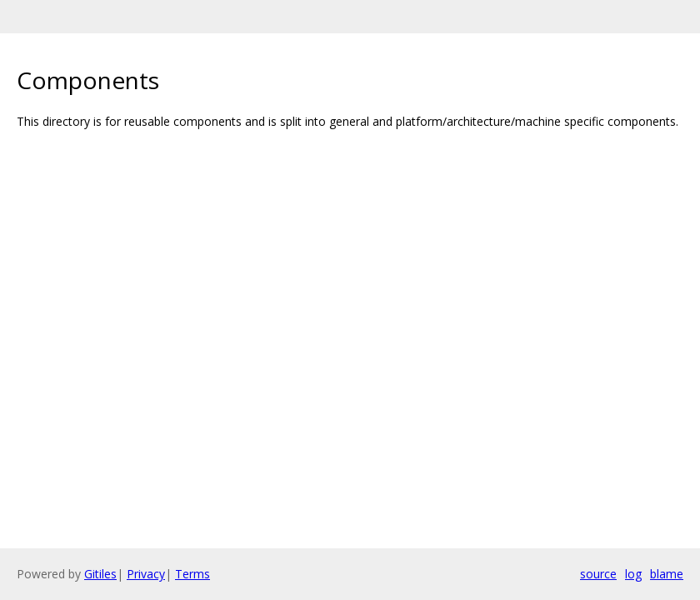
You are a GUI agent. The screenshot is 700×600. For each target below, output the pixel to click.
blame (667, 574)
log (633, 574)
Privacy (146, 574)
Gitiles (100, 574)
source (598, 574)
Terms (192, 574)
